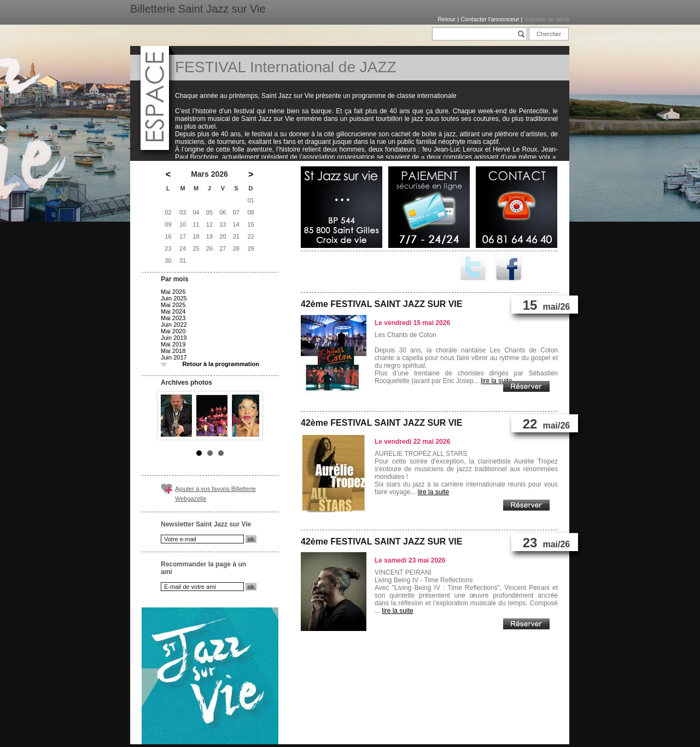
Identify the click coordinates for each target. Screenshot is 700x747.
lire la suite (496, 381)
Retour (447, 19)
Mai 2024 (173, 311)
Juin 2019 (174, 338)
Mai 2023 (173, 318)
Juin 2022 (174, 325)
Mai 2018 (173, 351)
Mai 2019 (173, 344)
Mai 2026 (173, 292)
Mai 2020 (173, 331)
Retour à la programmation (221, 364)
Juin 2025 (174, 298)
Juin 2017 (174, 357)
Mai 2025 (173, 305)
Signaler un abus (547, 19)
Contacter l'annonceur (490, 19)
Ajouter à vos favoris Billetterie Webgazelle (215, 494)
